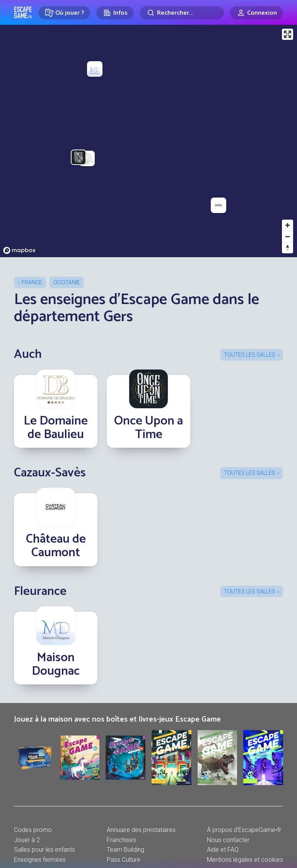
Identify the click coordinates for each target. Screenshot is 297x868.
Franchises (121, 840)
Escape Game (23, 12)
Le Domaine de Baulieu (56, 428)
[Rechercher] (182, 13)
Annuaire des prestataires (141, 830)
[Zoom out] (288, 236)
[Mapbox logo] (19, 250)
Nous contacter (228, 840)
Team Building (125, 850)
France (32, 282)
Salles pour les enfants (44, 850)
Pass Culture (124, 860)
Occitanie (67, 282)
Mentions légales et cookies (245, 860)
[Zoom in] (288, 225)
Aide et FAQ (223, 850)
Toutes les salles (250, 355)
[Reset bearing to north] (288, 248)
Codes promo (33, 830)
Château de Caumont (56, 546)
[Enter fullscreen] (288, 34)
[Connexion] (257, 13)
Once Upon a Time (148, 428)
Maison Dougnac (56, 664)
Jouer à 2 (27, 840)
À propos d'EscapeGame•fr (244, 830)
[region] (148, 141)
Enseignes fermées (40, 860)
